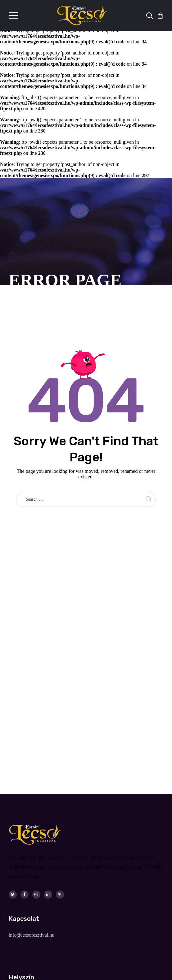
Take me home (86, 521)
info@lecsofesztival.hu (32, 935)
